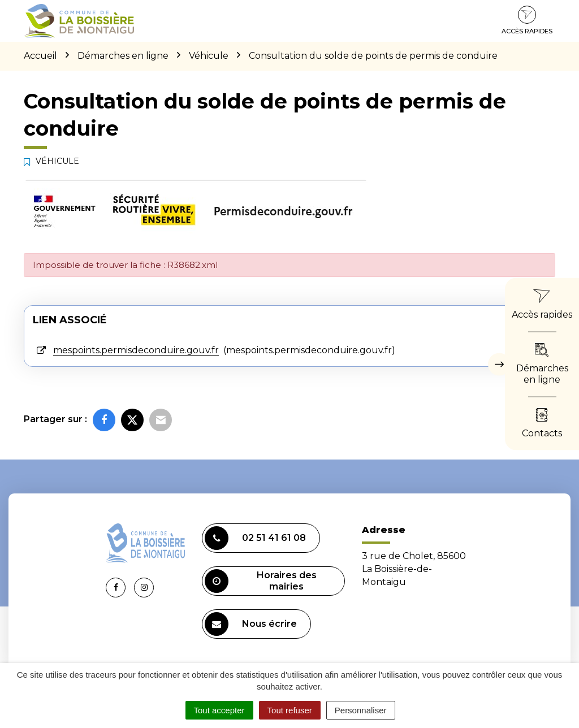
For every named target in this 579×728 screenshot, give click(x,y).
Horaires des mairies (261, 581)
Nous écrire (251, 624)
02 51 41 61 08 (255, 538)
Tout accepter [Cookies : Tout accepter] (219, 710)
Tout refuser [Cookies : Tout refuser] (290, 710)
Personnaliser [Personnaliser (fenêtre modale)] (361, 710)
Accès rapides (527, 20)
